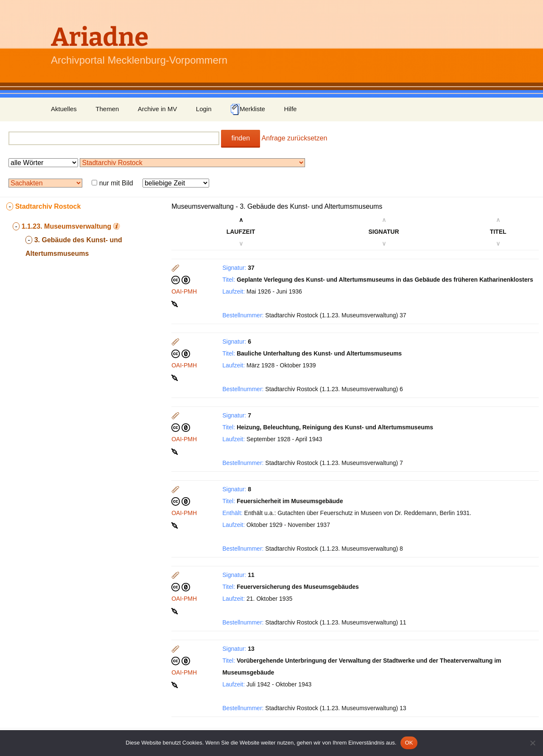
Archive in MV (158, 109)
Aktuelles (64, 109)
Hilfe (290, 109)
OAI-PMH (184, 291)
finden (241, 138)
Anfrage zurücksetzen (295, 138)
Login (204, 109)
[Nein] (532, 743)
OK (409, 743)
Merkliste (248, 109)
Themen (107, 109)
